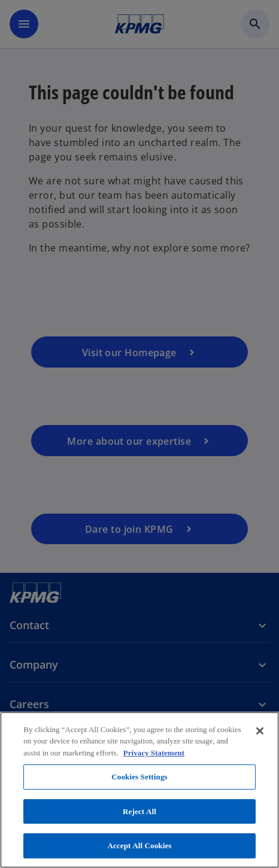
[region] (139, 790)
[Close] (260, 731)
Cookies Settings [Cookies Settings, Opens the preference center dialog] (139, 777)
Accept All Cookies (139, 846)
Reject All (139, 811)
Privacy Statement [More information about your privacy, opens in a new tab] (154, 753)
